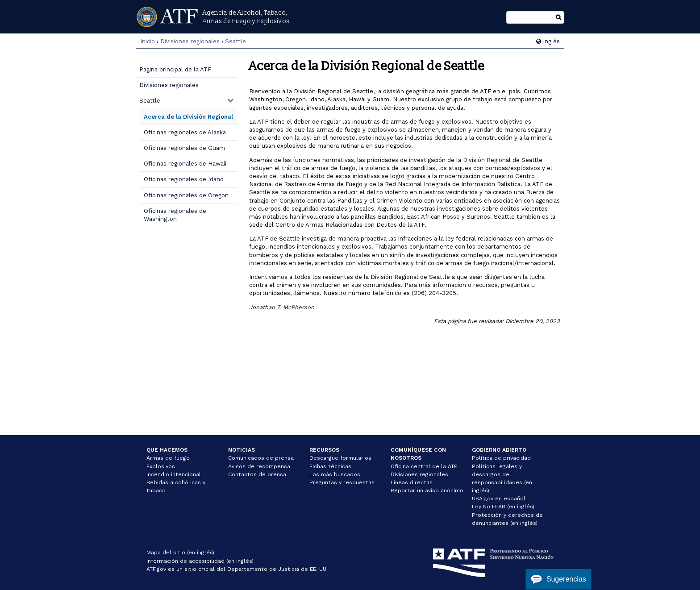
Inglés (548, 41)
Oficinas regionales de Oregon (186, 195)
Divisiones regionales (190, 41)
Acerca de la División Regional (188, 117)
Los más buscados (335, 474)
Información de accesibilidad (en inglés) (200, 561)
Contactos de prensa (257, 474)
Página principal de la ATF (175, 69)
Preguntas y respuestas (342, 482)
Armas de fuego (168, 458)
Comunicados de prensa (261, 458)
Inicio (148, 41)
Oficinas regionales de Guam (184, 148)
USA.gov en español (499, 499)
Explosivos (161, 466)
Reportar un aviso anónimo (427, 490)
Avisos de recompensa (259, 466)
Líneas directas (412, 482)
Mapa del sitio (166, 553)
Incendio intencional (174, 474)
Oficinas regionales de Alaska (185, 132)
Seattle (235, 41)
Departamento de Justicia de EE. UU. (277, 569)
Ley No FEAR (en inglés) (503, 507)
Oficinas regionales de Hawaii (185, 164)
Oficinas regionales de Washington (175, 215)
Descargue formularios (340, 458)
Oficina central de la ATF (424, 466)
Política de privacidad (501, 458)
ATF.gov (156, 569)
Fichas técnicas (330, 466)
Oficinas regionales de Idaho (184, 179)
